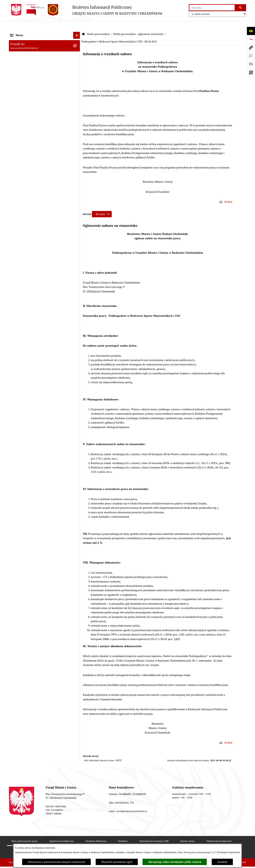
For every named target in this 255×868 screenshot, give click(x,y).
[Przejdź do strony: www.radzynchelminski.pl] (251, 47)
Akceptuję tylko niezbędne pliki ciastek (175, 862)
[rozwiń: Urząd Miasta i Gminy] (77, 68)
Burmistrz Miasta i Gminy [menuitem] (26, 61)
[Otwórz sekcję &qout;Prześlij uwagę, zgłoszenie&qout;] (251, 64)
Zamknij (222, 862)
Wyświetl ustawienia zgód (117, 862)
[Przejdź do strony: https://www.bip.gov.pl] (251, 39)
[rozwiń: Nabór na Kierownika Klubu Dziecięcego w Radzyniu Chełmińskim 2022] (77, 352)
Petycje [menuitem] (15, 81)
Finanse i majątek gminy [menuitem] (25, 818)
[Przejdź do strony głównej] (86, 10)
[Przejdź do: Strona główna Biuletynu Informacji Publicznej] (83, 25)
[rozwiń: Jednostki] (77, 825)
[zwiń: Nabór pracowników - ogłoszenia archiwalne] (77, 503)
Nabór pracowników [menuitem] (22, 109)
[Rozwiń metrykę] (102, 205)
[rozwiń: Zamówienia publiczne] (77, 95)
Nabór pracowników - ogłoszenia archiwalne (138, 25)
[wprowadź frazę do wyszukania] (212, 8)
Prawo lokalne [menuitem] (19, 832)
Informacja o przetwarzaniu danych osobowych (56, 862)
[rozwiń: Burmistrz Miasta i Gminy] (77, 61)
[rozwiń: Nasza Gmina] (77, 33)
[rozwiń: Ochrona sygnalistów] (77, 88)
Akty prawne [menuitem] (18, 839)
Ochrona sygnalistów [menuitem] (23, 88)
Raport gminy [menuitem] (18, 40)
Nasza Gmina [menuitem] (18, 33)
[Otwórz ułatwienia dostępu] (251, 31)
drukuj (228, 192)
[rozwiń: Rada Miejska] (77, 54)
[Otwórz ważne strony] (251, 56)
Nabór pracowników (98, 25)
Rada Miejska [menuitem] (18, 54)
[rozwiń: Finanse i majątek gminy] (77, 818)
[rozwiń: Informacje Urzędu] (77, 74)
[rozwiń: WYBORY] (77, 47)
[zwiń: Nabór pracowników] (77, 109)
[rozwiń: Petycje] (77, 81)
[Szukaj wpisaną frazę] (241, 8)
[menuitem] (44, 47)
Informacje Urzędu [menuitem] (22, 74)
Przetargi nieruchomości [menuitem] (25, 102)
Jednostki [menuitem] (16, 825)
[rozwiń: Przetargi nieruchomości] (77, 102)
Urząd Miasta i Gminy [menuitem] (23, 67)
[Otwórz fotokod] (251, 72)
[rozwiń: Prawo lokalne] (77, 832)
